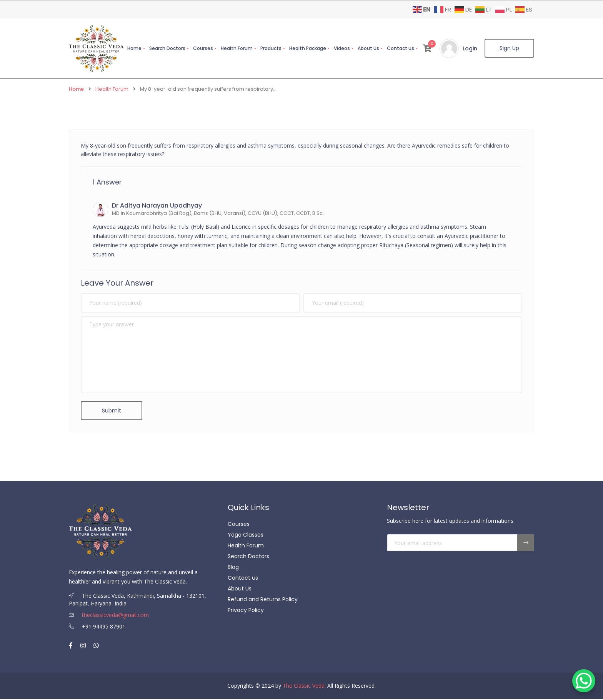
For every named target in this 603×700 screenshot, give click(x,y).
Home (134, 48)
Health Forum (236, 48)
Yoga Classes (246, 536)
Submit (112, 411)
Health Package (307, 48)
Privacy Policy (246, 612)
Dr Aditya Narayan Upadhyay (157, 206)
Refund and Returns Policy (263, 601)
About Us (368, 48)
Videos (341, 48)
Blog (233, 569)
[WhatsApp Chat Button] (584, 681)
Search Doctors (167, 48)
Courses (203, 48)
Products (271, 48)
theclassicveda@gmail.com (109, 616)
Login (470, 48)
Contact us (400, 48)
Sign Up (509, 48)
